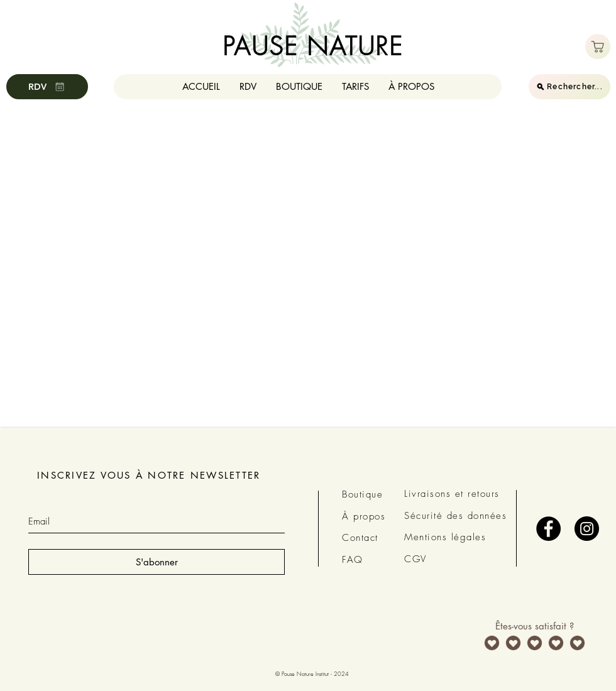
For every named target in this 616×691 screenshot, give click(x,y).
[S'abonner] (157, 562)
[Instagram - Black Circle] (587, 529)
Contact (360, 538)
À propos (364, 516)
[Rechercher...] (569, 87)
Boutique (362, 494)
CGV (415, 559)
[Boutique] (598, 46)
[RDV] (47, 87)
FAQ (353, 560)
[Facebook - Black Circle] (548, 529)
